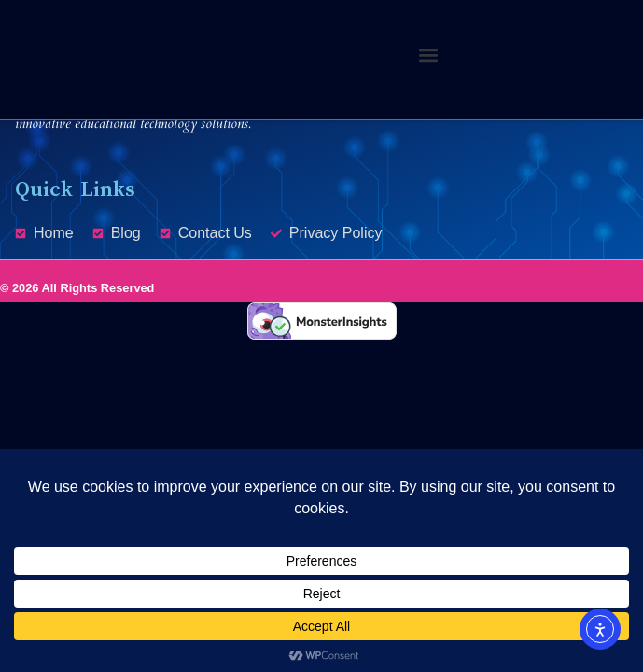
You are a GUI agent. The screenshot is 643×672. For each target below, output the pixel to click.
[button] (429, 55)
